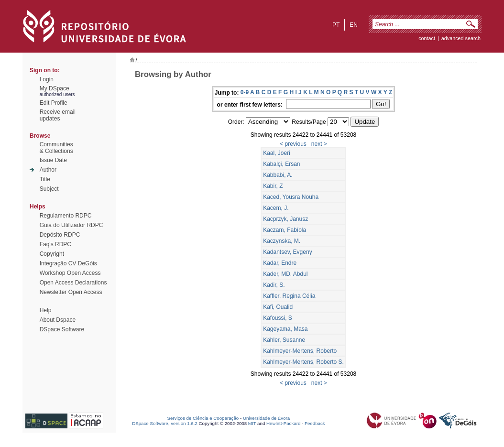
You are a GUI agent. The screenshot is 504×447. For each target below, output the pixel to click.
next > (319, 144)
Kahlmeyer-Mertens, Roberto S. (303, 362)
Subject (49, 189)
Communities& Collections (56, 148)
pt (336, 25)
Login (47, 79)
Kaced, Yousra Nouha (291, 197)
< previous (293, 144)
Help (46, 310)
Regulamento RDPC (66, 216)
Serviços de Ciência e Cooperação (203, 418)
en (354, 25)
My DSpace (55, 88)
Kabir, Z (273, 186)
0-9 (245, 92)
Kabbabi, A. (278, 175)
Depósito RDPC (60, 235)
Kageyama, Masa (285, 329)
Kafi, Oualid (278, 307)
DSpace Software (62, 329)
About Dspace (58, 320)
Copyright (52, 254)
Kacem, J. (276, 208)
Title (45, 179)
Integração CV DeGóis (68, 263)
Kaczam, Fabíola (285, 230)
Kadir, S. (274, 285)
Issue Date (53, 160)
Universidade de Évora (266, 418)
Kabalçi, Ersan (281, 164)
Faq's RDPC (55, 244)
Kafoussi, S (278, 318)
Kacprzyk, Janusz (285, 219)
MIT (252, 423)
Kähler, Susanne (284, 340)
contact (427, 38)
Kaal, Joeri (277, 153)
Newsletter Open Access (71, 292)
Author (48, 170)
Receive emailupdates (58, 115)
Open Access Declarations (73, 283)
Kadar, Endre (280, 263)
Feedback (315, 423)
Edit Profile (54, 103)
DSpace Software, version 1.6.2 (165, 423)
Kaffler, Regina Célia (289, 296)
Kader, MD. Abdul (285, 274)
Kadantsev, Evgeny (288, 252)
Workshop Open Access (70, 273)
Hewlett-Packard (283, 423)
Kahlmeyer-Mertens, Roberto (300, 351)
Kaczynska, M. (282, 241)
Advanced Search (461, 38)
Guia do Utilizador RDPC (71, 225)
